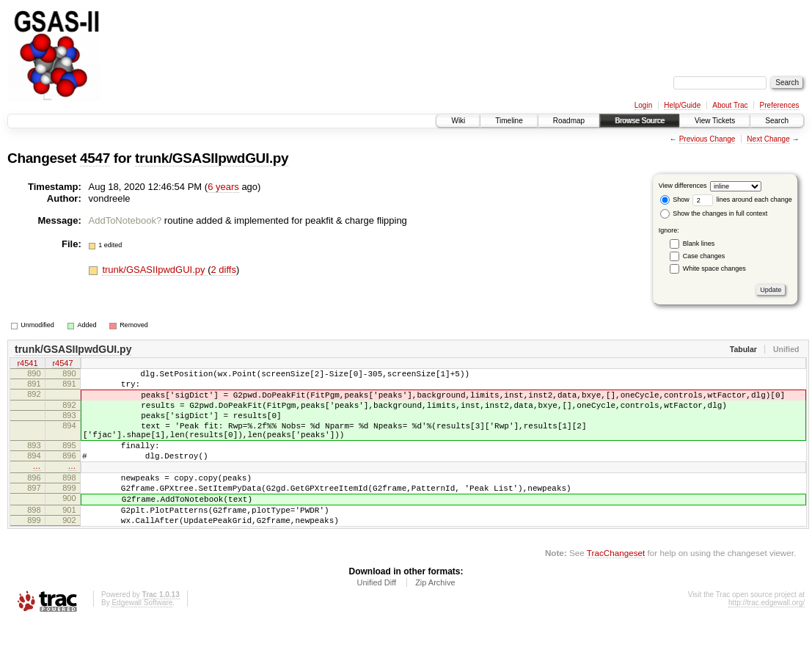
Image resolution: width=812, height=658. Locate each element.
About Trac (730, 105)
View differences (683, 186)
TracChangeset (616, 588)
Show (675, 200)
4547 (95, 158)
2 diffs (224, 270)
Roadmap (569, 121)
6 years (223, 187)
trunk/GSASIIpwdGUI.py (212, 158)
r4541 (27, 365)
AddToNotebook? (125, 220)
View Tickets (715, 121)
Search (777, 121)
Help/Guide (682, 105)
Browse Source (640, 121)
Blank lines (699, 244)
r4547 (62, 365)
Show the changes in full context (714, 213)
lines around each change (742, 200)
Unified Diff (376, 618)
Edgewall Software (142, 638)
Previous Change (707, 139)
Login (643, 105)
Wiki (458, 121)
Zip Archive (435, 618)
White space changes (714, 268)
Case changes (704, 256)
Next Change (768, 139)
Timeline (509, 121)
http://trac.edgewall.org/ (767, 638)
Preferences (780, 105)
